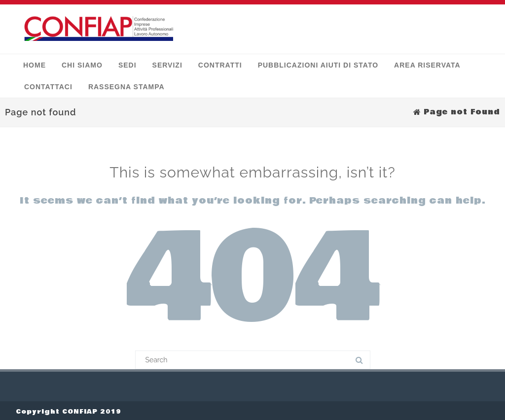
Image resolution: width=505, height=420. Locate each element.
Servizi (167, 63)
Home (35, 63)
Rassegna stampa (126, 85)
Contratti (220, 63)
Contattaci (48, 85)
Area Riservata (427, 63)
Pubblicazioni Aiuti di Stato (318, 63)
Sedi (127, 63)
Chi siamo (82, 63)
